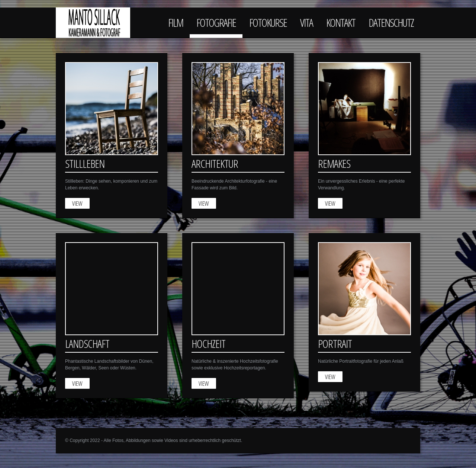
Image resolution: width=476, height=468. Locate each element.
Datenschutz (391, 23)
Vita (306, 23)
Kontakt (341, 23)
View (77, 203)
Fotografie (216, 23)
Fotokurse (268, 23)
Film (176, 23)
